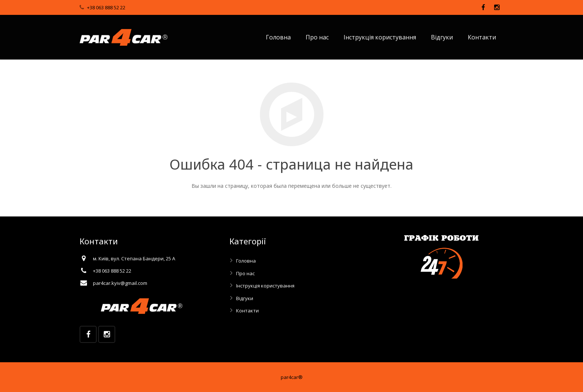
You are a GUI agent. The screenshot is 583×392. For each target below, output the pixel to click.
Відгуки (245, 298)
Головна (246, 261)
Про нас (245, 273)
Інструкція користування (265, 286)
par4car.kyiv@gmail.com (120, 283)
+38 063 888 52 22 (106, 7)
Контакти (247, 311)
